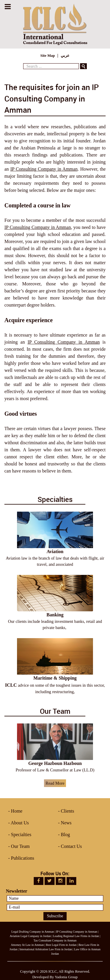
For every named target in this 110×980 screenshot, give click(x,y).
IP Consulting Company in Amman (44, 169)
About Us (20, 823)
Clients (67, 811)
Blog (65, 835)
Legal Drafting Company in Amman (33, 932)
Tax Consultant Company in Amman (55, 940)
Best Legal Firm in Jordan (61, 945)
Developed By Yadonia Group (55, 977)
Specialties (21, 835)
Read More (55, 783)
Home (17, 811)
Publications (22, 858)
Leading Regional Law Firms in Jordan (76, 936)
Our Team (20, 846)
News (66, 823)
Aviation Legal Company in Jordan (30, 936)
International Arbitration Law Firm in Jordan (46, 949)
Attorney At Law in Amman (27, 945)
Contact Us (71, 846)
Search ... (23, 62)
